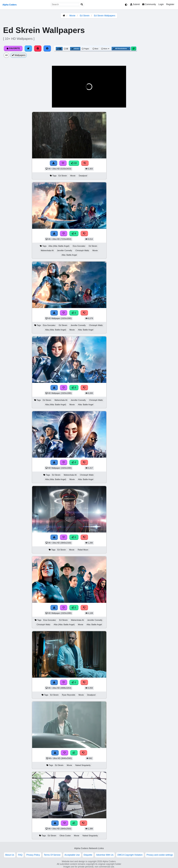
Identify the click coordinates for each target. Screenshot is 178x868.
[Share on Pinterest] (38, 48)
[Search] (82, 5)
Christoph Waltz (82, 251)
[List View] (66, 49)
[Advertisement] (159, 149)
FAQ (20, 855)
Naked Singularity (83, 765)
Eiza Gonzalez (79, 246)
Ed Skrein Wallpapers (105, 16)
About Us (10, 855)
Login (161, 4)
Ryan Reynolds (69, 695)
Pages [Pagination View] (85, 49)
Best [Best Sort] (95, 49)
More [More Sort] (105, 49)
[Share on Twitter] (28, 48)
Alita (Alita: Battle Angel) (59, 246)
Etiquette (88, 855)
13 (74, 163)
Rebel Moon (83, 550)
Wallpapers (19, 55)
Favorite (13, 48)
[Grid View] (59, 49)
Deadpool (83, 176)
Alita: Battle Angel (69, 255)
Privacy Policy (33, 855)
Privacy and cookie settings (160, 855)
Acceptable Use (72, 855)
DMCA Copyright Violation (130, 855)
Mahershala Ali (47, 251)
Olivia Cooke (65, 836)
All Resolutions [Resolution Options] (121, 49)
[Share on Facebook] (47, 48)
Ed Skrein (85, 16)
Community (149, 4)
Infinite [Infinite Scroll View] (75, 49)
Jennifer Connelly (65, 251)
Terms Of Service (52, 855)
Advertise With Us (105, 855)
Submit (135, 4)
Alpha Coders (10, 5)
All (6, 55)
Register (170, 4)
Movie (72, 16)
